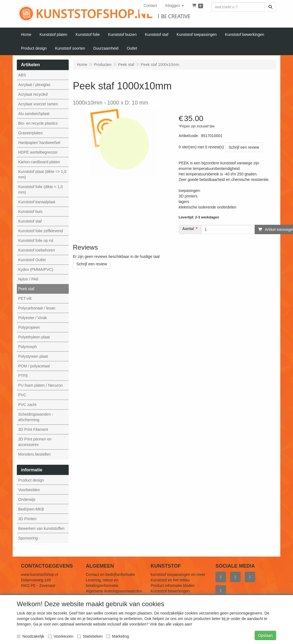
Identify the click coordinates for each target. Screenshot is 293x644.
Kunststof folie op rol (36, 241)
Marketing (118, 636)
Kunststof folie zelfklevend (41, 231)
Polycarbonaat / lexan (37, 308)
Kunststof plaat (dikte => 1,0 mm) (42, 174)
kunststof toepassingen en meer (178, 574)
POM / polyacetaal (34, 366)
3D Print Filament (33, 429)
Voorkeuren (61, 636)
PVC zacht (27, 405)
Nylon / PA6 (28, 279)
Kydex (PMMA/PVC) (36, 269)
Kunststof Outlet (32, 260)
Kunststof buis (30, 212)
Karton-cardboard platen (39, 162)
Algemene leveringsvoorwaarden (114, 591)
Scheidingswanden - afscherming (36, 417)
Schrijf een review (244, 147)
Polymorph (27, 347)
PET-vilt (25, 298)
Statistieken (90, 636)
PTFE (23, 376)
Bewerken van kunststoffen (41, 528)
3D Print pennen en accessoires (35, 442)
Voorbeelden (29, 490)
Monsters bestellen (34, 454)
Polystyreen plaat (33, 356)
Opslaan (265, 635)
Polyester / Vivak (33, 318)
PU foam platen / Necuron (40, 385)
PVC (22, 395)
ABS (22, 75)
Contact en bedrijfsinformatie (110, 574)
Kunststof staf (30, 221)
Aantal (188, 229)
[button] (175, 6)
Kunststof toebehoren (37, 250)
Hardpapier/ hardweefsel (39, 143)
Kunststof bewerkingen (170, 591)
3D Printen (27, 519)
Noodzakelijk (30, 636)
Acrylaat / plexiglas (34, 85)
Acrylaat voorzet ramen (38, 104)
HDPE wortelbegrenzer (38, 152)
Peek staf (26, 289)
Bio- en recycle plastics (38, 123)
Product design (31, 480)
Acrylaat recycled (33, 94)
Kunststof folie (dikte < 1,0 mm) (40, 189)
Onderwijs (27, 499)
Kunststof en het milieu (170, 580)
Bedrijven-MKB (31, 509)
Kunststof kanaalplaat (37, 202)
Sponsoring (28, 538)
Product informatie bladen (173, 586)
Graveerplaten (30, 133)
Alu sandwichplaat (34, 114)
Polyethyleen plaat (34, 337)
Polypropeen (29, 327)
